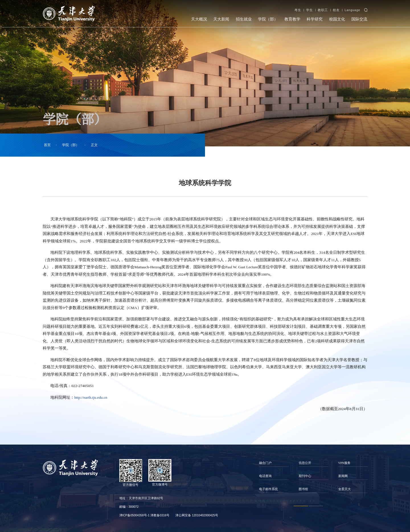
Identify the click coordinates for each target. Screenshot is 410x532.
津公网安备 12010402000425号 (197, 515)
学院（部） (268, 19)
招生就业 (244, 19)
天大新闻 (221, 19)
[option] (274, 476)
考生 (298, 10)
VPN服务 (344, 463)
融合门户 (265, 463)
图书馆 (303, 489)
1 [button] (301, 506)
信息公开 (305, 463)
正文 (94, 145)
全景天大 (345, 489)
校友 (336, 10)
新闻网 (343, 476)
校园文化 (337, 19)
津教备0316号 (160, 515)
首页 (47, 145)
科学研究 (315, 19)
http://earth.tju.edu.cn (91, 397)
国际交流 (359, 19)
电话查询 (265, 476)
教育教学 (292, 19)
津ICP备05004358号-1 (135, 515)
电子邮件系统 (268, 489)
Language (352, 10)
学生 (309, 10)
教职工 (323, 10)
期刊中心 (305, 476)
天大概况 (199, 19)
